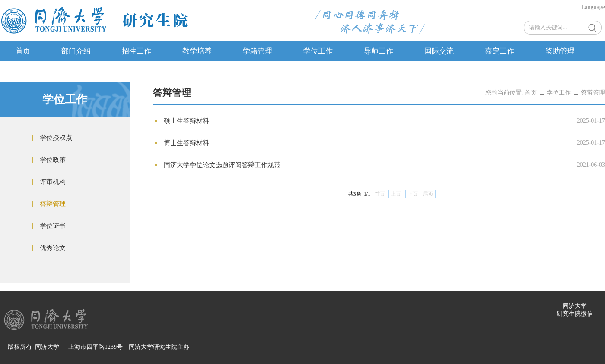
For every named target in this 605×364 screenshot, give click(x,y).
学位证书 (53, 226)
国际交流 (439, 51)
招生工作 (137, 51)
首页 (23, 51)
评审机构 (53, 182)
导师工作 (379, 51)
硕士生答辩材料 (186, 121)
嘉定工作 (500, 51)
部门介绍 (76, 51)
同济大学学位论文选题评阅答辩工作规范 (222, 165)
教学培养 (197, 51)
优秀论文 (53, 248)
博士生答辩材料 (186, 143)
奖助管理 (560, 51)
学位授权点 (56, 138)
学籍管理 (258, 51)
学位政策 (53, 160)
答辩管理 (53, 204)
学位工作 (318, 51)
